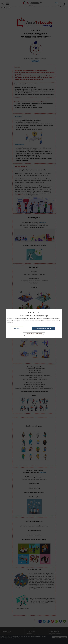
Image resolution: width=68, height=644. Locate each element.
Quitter (17, 328)
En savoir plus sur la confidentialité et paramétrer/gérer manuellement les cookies (34, 334)
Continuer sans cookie (43, 328)
